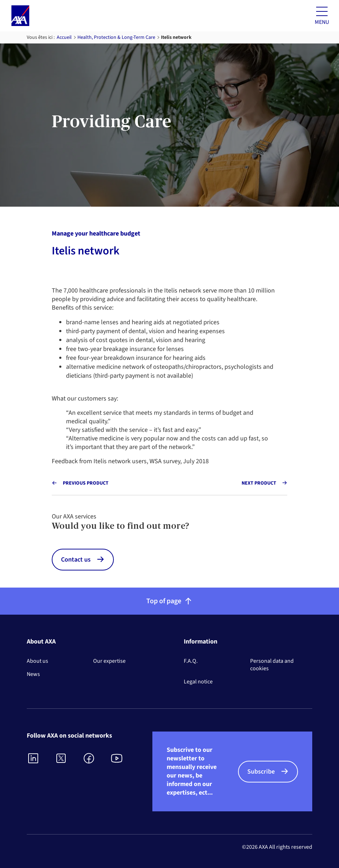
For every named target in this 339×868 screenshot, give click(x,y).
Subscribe (261, 772)
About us (37, 661)
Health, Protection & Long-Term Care (116, 37)
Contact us (76, 560)
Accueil (64, 37)
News (33, 674)
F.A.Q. (191, 661)
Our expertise (109, 661)
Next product (259, 483)
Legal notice (198, 682)
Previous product (86, 483)
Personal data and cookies (272, 665)
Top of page (170, 601)
